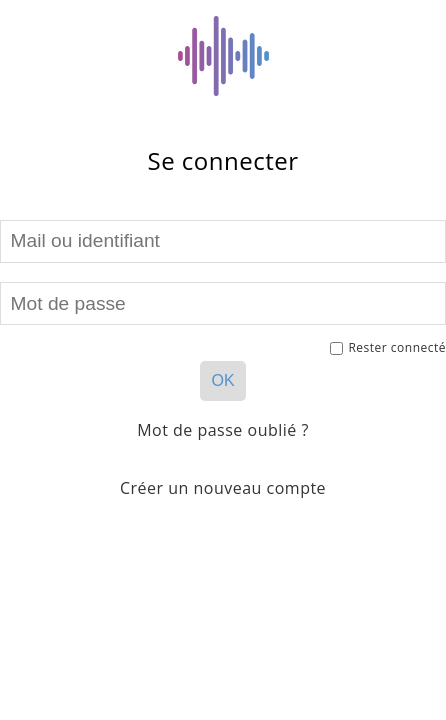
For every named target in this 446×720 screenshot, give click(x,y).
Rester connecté (388, 347)
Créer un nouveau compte (223, 488)
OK (222, 380)
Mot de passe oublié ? (223, 430)
